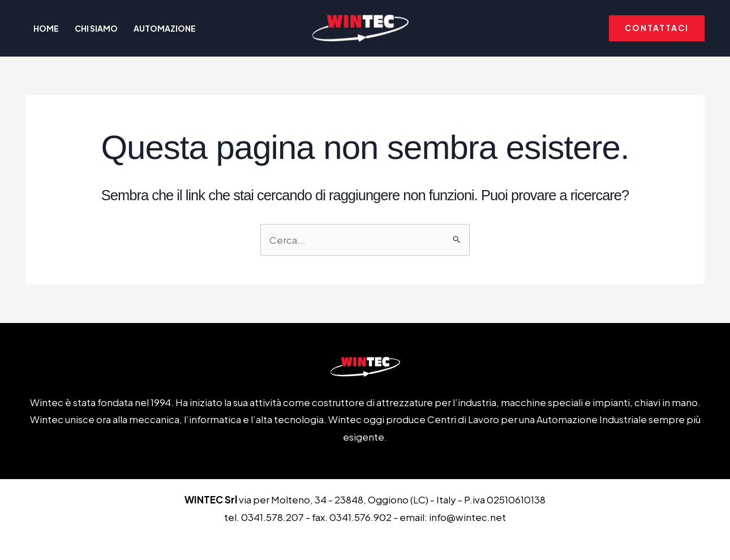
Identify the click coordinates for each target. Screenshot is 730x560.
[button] (657, 28)
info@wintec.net (467, 517)
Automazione (165, 28)
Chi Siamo (96, 28)
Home (46, 28)
